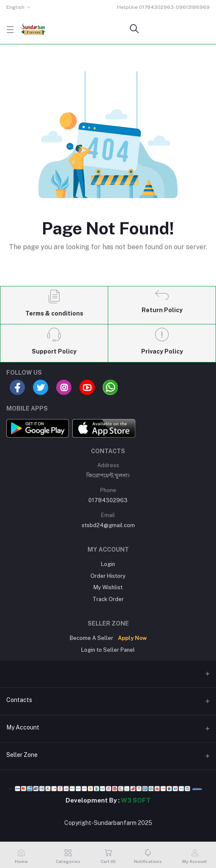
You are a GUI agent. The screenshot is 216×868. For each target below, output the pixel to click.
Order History (108, 576)
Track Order (108, 599)
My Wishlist (108, 587)
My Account (23, 727)
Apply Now (132, 638)
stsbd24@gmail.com (108, 525)
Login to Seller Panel (108, 650)
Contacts (19, 700)
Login (108, 564)
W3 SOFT (136, 800)
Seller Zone (22, 755)
